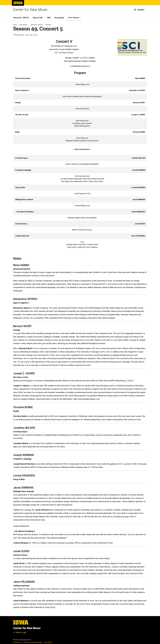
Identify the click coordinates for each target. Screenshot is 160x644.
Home (15, 25)
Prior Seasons (24, 25)
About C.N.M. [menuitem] (38, 18)
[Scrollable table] (80, 163)
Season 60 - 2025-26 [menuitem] (21, 18)
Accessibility (48, 642)
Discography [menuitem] (59, 18)
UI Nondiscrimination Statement (33, 642)
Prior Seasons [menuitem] (74, 18)
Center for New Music (30, 10)
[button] (139, 10)
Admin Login (21, 632)
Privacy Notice (17, 642)
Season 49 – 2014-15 (37, 25)
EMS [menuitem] (49, 18)
